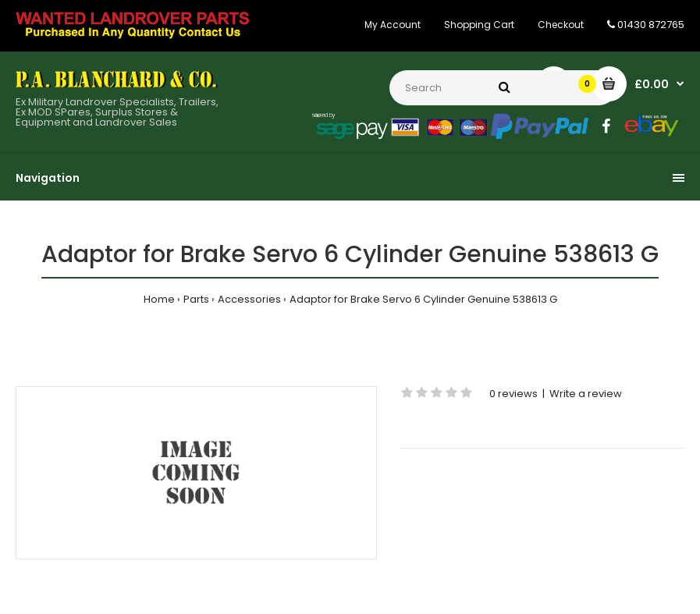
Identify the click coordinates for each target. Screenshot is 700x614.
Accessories (249, 299)
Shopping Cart (479, 25)
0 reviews (513, 394)
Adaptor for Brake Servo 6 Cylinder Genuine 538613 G (423, 299)
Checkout (561, 25)
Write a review (586, 394)
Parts (196, 299)
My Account (393, 25)
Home (159, 299)
